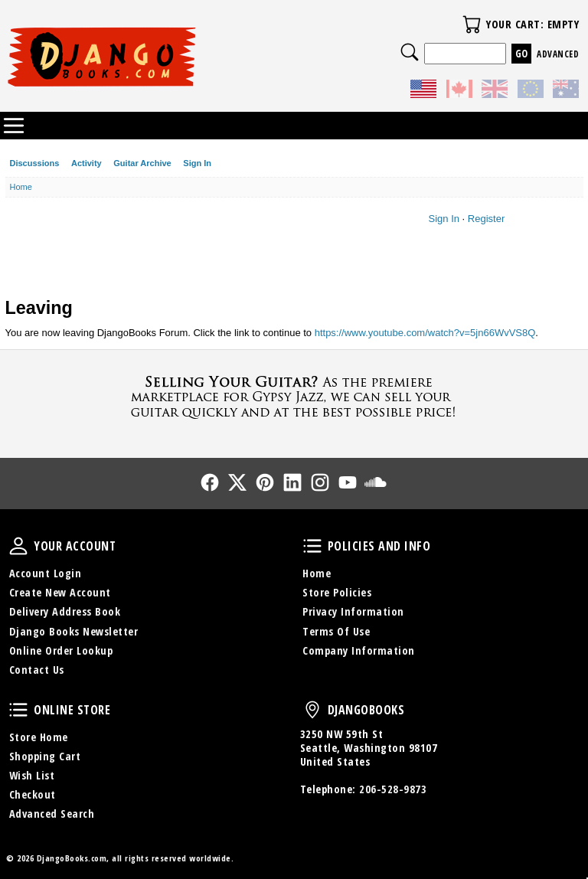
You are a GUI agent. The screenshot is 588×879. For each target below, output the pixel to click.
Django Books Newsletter (74, 631)
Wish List (32, 775)
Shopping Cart (45, 756)
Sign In (197, 163)
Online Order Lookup (61, 650)
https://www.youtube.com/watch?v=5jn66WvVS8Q (425, 333)
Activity (87, 163)
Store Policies (337, 592)
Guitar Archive (142, 163)
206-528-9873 (393, 789)
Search (410, 52)
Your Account (18, 546)
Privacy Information (353, 611)
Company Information (359, 650)
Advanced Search (52, 814)
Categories (14, 126)
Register (486, 219)
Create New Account (60, 592)
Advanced (558, 54)
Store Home (39, 737)
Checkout (33, 794)
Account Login (46, 573)
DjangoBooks (312, 710)
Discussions (35, 163)
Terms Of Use (336, 631)
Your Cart (472, 25)
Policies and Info (312, 546)
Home (317, 573)
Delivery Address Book (65, 611)
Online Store (18, 710)
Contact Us (37, 670)
